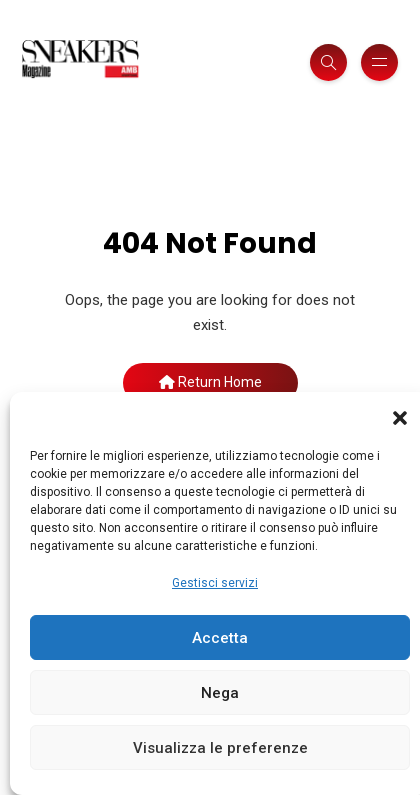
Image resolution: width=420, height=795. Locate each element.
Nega (220, 693)
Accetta (220, 638)
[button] (400, 417)
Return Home (210, 382)
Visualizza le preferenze (220, 748)
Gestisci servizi (215, 583)
